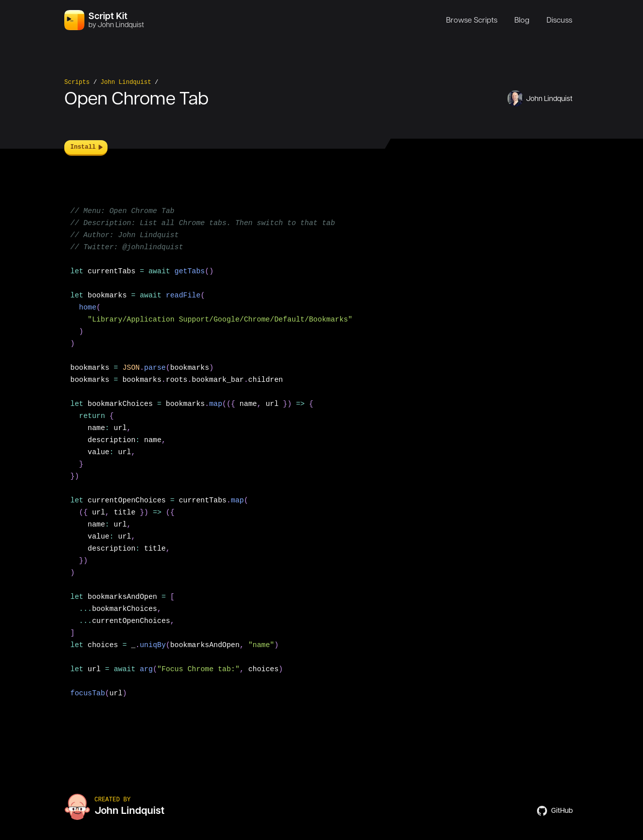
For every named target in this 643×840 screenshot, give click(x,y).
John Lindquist (126, 82)
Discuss (559, 20)
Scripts (77, 82)
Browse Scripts (472, 20)
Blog (522, 20)
